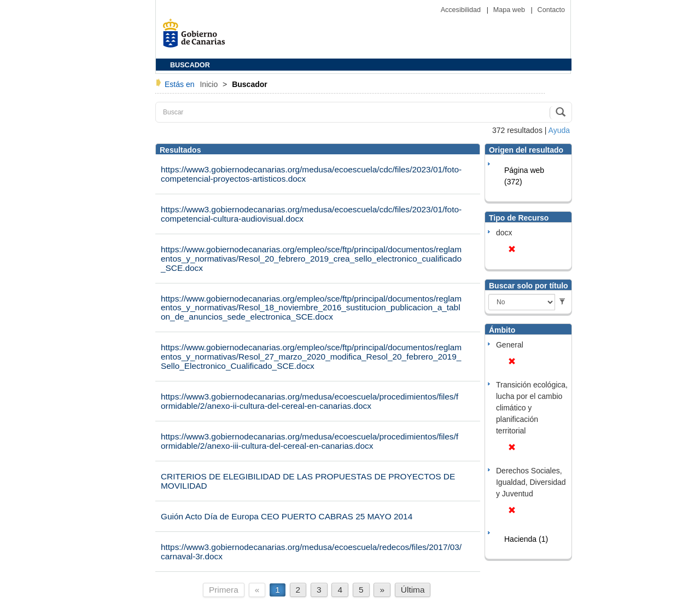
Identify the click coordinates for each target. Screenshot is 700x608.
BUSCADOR (190, 65)
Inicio (210, 84)
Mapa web (510, 10)
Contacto (551, 10)
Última (413, 590)
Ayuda (559, 130)
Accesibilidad (462, 10)
